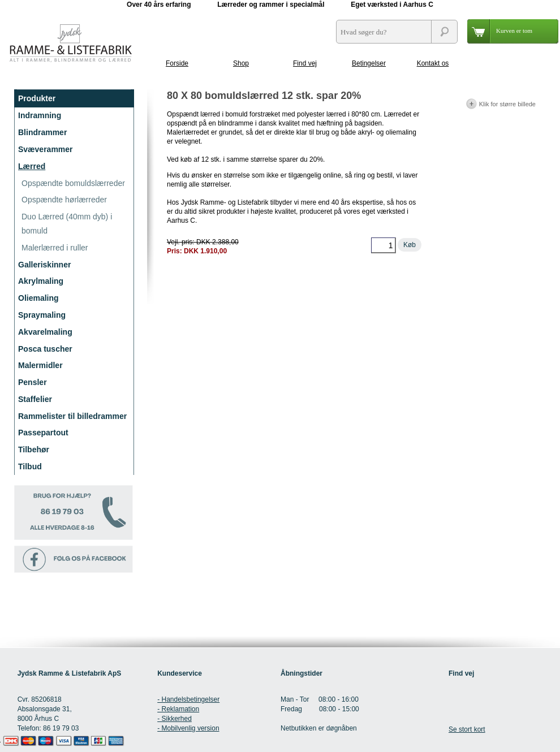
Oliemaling (38, 298)
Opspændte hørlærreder (64, 200)
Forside (177, 63)
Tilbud (30, 466)
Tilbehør (34, 450)
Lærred (32, 166)
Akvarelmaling (45, 332)
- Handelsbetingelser (188, 699)
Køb (410, 245)
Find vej (305, 63)
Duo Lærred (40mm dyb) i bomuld (67, 224)
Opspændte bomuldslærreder (73, 183)
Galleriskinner (44, 265)
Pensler (33, 382)
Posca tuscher (45, 349)
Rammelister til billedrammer (72, 416)
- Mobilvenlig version (188, 728)
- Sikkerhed (175, 719)
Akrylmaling (41, 281)
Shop (241, 63)
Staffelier (35, 399)
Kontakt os (433, 63)
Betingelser (369, 63)
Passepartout (43, 433)
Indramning (40, 115)
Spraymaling (42, 315)
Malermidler (40, 365)
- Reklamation (178, 709)
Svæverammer (46, 149)
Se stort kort (467, 729)
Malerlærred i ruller (55, 248)
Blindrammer (42, 132)
